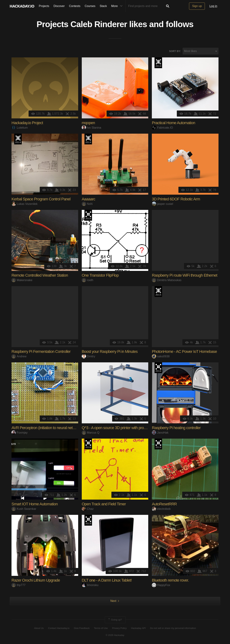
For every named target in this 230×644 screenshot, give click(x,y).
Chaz (88, 509)
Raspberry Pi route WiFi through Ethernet (185, 275)
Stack (103, 6)
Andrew (19, 356)
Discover (59, 6)
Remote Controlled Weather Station (40, 275)
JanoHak (160, 433)
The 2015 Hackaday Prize (158, 292)
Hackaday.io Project (27, 123)
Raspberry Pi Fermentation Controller (41, 352)
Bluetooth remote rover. (170, 580)
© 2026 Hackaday (115, 635)
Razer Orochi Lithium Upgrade (36, 580)
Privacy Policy (119, 628)
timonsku (90, 585)
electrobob (161, 509)
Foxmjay (19, 433)
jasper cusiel (162, 204)
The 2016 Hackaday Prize (158, 368)
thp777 (19, 585)
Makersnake (22, 280)
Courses (90, 6)
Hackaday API (138, 628)
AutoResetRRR (164, 504)
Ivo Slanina (91, 128)
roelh (88, 280)
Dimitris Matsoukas (167, 280)
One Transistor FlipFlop (100, 275)
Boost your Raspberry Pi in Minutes (110, 352)
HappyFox (161, 585)
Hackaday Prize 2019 (88, 520)
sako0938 (161, 356)
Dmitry (88, 356)
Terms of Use (101, 628)
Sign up (197, 6)
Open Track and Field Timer (104, 504)
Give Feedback (82, 628)
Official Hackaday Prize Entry (158, 63)
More (118, 6)
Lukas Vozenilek (25, 204)
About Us (39, 628)
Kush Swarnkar (24, 509)
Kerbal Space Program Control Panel (41, 199)
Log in (213, 6)
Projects (44, 6)
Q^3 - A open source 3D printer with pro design (119, 428)
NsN (87, 204)
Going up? (115, 620)
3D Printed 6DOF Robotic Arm (176, 199)
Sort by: (175, 51)
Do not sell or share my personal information (173, 628)
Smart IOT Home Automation (35, 504)
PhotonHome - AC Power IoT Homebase (184, 352)
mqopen (88, 123)
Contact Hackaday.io (59, 628)
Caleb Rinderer (99, 24)
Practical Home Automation (173, 123)
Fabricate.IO (162, 128)
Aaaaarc (88, 199)
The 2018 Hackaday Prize (88, 215)
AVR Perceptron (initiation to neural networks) (47, 428)
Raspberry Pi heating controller (176, 428)
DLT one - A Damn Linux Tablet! (107, 580)
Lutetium (20, 128)
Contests (75, 6)
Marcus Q (91, 433)
